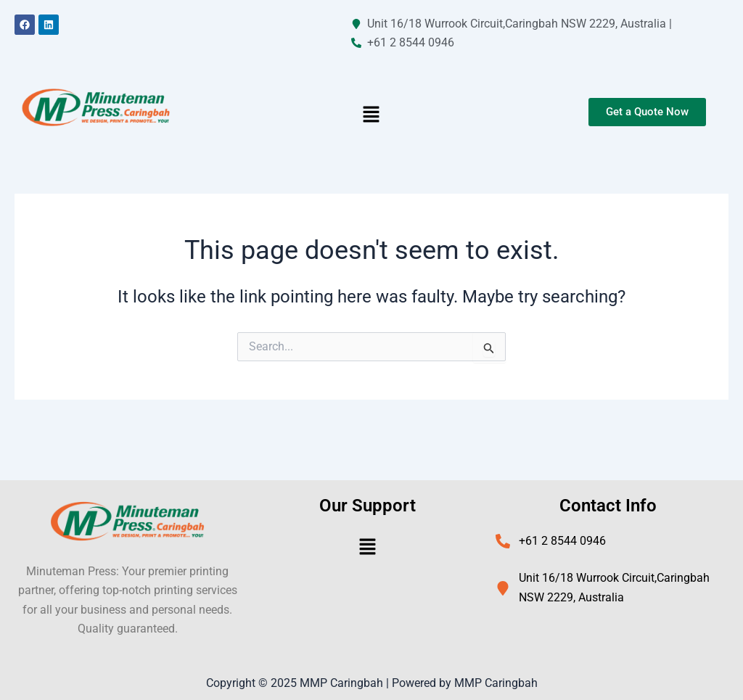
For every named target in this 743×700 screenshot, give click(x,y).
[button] (371, 116)
